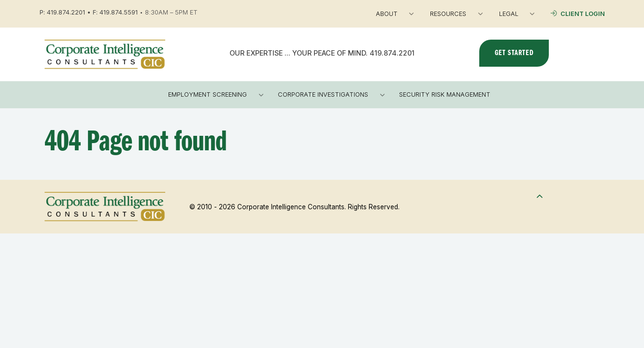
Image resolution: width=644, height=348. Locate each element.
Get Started (514, 53)
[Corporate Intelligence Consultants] (105, 54)
